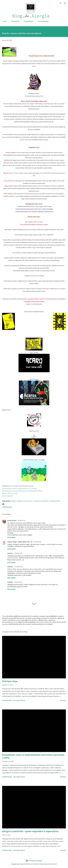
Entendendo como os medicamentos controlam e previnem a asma (33, 756)
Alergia (19, 501)
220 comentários (19, 850)
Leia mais (63, 700)
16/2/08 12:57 (18, 553)
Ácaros (14, 501)
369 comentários (19, 700)
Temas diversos (55, 501)
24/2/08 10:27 (18, 582)
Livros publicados (42, 21)
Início (4, 21)
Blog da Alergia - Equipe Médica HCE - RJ (20, 542)
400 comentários (19, 777)
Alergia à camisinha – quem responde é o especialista (30, 831)
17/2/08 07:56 (18, 567)
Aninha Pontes (12, 520)
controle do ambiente (41, 501)
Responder (11, 538)
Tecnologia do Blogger (34, 861)
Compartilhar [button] (7, 507)
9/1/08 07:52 (21, 520)
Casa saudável (27, 501)
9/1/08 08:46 (37, 542)
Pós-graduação (27, 21)
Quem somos (14, 21)
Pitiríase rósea (10, 681)
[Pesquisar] (61, 3)
